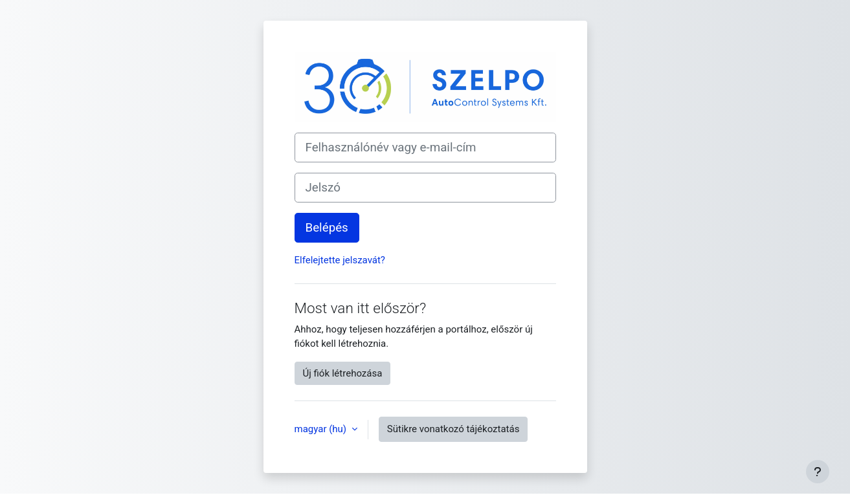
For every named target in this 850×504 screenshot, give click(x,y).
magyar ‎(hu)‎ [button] (322, 429)
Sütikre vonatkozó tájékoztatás (453, 429)
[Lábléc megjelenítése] (818, 472)
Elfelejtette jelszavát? (340, 260)
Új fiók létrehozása (343, 373)
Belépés (327, 228)
